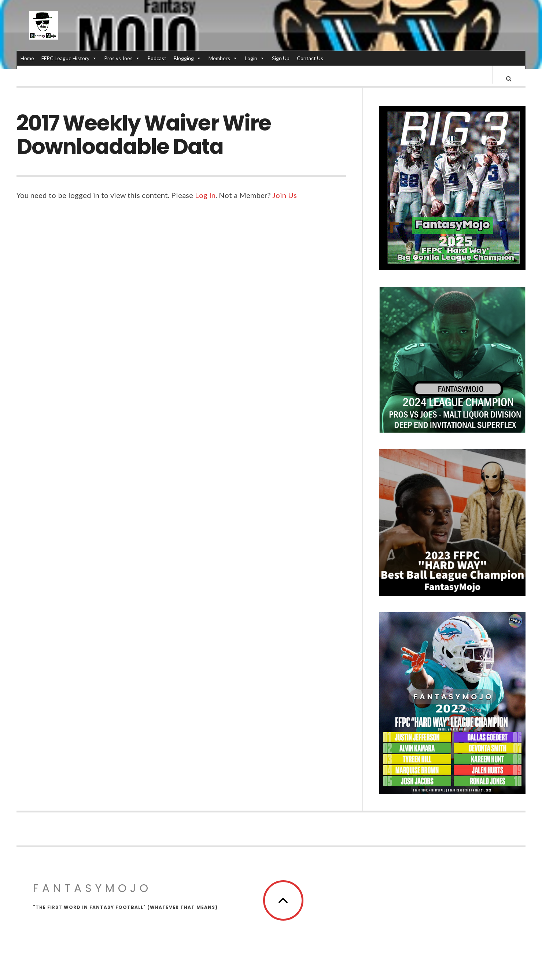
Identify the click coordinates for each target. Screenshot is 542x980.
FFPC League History (69, 58)
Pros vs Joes (122, 58)
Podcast (157, 58)
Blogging (187, 58)
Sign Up (281, 58)
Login (255, 58)
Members (223, 58)
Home (27, 58)
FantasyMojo (92, 895)
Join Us (285, 202)
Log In (205, 202)
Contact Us (310, 58)
